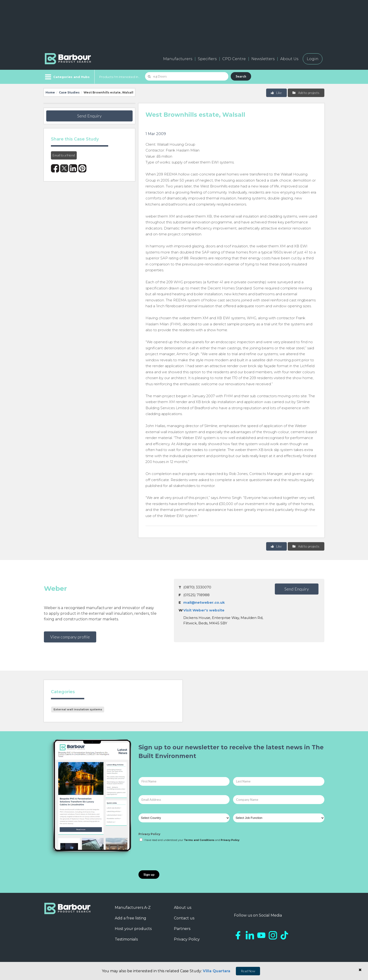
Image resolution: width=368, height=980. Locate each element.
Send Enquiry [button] (89, 116)
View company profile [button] (70, 637)
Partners (182, 929)
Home (50, 92)
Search (241, 76)
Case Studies (69, 92)
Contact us (184, 918)
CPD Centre (234, 59)
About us (183, 908)
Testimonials (126, 939)
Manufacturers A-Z (133, 908)
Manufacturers (178, 59)
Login (313, 59)
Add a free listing (130, 918)
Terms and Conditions (199, 840)
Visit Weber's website (204, 610)
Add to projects (306, 93)
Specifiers (207, 59)
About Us (289, 59)
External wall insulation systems (78, 709)
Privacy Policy (149, 834)
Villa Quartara (217, 971)
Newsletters (263, 59)
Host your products (133, 929)
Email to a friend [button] (64, 155)
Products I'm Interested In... (120, 77)
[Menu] (67, 77)
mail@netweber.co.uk (204, 602)
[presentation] (174, 856)
